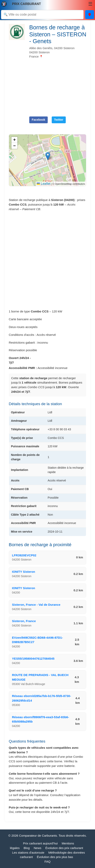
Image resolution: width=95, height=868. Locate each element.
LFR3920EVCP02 (24, 555)
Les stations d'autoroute (28, 853)
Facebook (38, 120)
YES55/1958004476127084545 (33, 659)
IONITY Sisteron (24, 572)
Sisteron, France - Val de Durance (36, 605)
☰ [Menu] (90, 4)
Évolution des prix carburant (64, 848)
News (37, 848)
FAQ (47, 862)
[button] (48, 156)
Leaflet (43, 184)
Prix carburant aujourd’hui (40, 843)
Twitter (59, 120)
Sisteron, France (24, 621)
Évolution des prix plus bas (55, 857)
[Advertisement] (58, 86)
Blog (27, 848)
